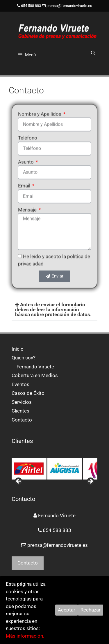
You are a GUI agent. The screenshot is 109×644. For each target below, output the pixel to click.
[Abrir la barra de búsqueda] (93, 53)
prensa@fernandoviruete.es (69, 6)
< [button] (19, 482)
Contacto (22, 420)
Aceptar (67, 610)
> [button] (90, 482)
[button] (54, 310)
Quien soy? (24, 358)
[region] (54, 468)
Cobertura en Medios (35, 375)
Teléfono (28, 132)
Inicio (18, 349)
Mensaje (28, 204)
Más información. (25, 636)
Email (25, 180)
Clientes (20, 411)
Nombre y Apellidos (40, 108)
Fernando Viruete (35, 367)
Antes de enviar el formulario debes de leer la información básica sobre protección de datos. (53, 310)
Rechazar (91, 610)
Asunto (26, 156)
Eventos (20, 384)
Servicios (22, 402)
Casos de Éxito (28, 393)
